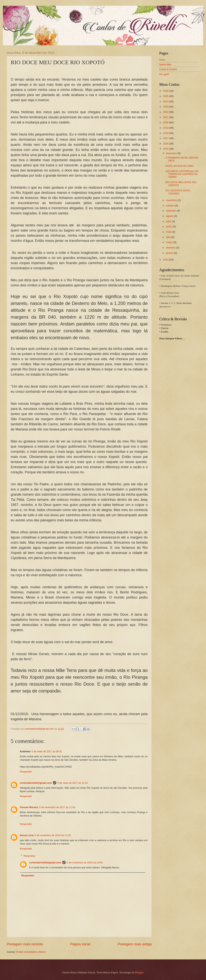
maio (169, 232)
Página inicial (80, 944)
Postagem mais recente (25, 944)
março (170, 242)
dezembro (172, 153)
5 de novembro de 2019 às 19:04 (85, 863)
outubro (170, 206)
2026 (166, 91)
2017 (166, 138)
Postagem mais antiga (135, 944)
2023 (166, 107)
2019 (166, 128)
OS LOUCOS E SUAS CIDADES (177, 192)
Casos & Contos (168, 69)
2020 (166, 122)
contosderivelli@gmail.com (36, 783)
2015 (166, 149)
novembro (172, 200)
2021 (166, 117)
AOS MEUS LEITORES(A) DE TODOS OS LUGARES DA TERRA (182, 174)
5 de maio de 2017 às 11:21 (73, 783)
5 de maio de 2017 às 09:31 (47, 751)
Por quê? (164, 74)
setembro (171, 211)
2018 (166, 133)
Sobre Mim (165, 65)
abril (169, 237)
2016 (166, 144)
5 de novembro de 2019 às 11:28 (53, 835)
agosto (170, 216)
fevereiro (171, 248)
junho (169, 226)
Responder (26, 772)
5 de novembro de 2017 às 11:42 (57, 807)
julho (169, 221)
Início (162, 60)
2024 (166, 101)
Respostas (29, 856)
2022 (166, 112)
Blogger (139, 972)
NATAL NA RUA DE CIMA (179, 166)
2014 (166, 260)
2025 (166, 96)
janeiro (170, 253)
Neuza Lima (27, 835)
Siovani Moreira (29, 807)
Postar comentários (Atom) (31, 952)
